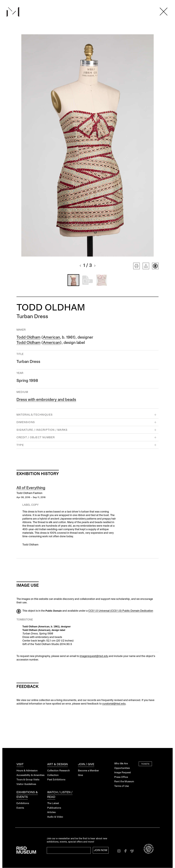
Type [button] (20, 445)
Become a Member (88, 771)
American (51, 338)
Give (80, 775)
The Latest (53, 803)
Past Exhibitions (56, 780)
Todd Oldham (28, 338)
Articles (51, 812)
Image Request (123, 773)
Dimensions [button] (26, 422)
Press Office (121, 777)
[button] (80, 266)
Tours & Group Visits (28, 780)
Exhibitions (23, 803)
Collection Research (59, 771)
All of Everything (31, 488)
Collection (53, 775)
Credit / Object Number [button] (36, 438)
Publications (54, 808)
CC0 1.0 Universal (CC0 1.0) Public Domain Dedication (121, 611)
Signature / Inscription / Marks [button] (42, 430)
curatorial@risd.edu (114, 704)
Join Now (101, 850)
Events (20, 808)
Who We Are (121, 764)
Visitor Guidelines (26, 784)
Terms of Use (122, 786)
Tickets (145, 764)
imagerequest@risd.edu (94, 656)
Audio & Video (55, 817)
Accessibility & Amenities (30, 775)
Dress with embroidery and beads (46, 400)
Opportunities (122, 768)
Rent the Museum (124, 782)
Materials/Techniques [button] (35, 415)
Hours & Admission (27, 771)
